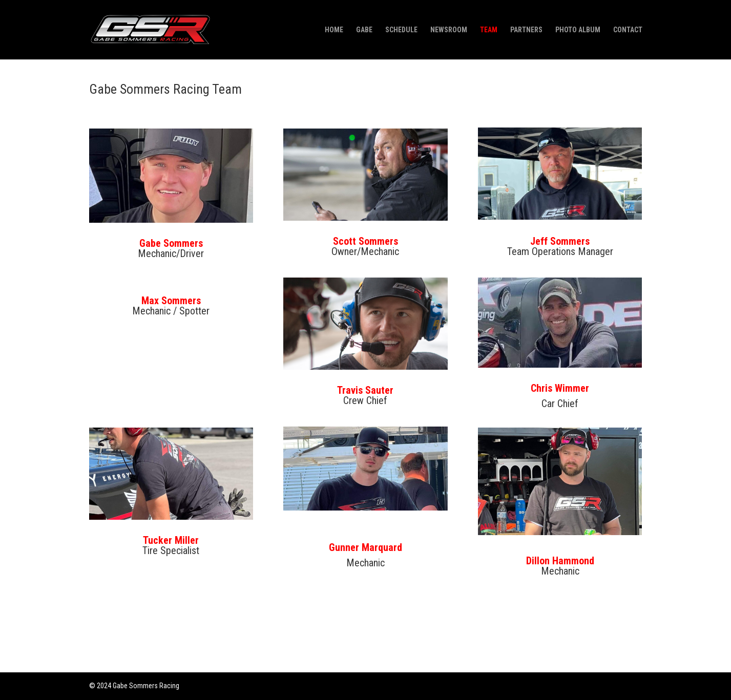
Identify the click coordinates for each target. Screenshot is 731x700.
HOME (334, 30)
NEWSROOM (449, 30)
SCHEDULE (401, 30)
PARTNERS (526, 30)
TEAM (489, 30)
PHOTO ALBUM (578, 30)
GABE (364, 30)
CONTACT (628, 30)
